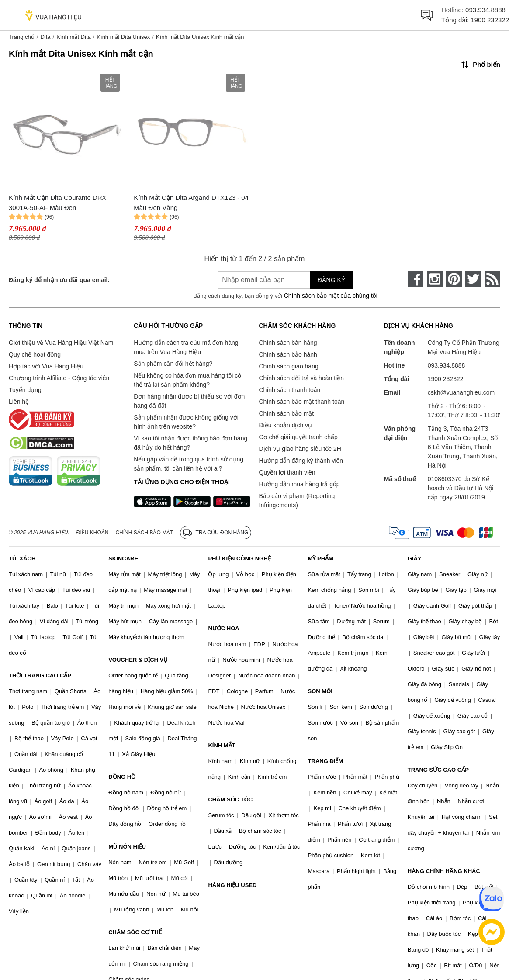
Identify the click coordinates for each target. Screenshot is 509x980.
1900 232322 (490, 20)
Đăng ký (331, 280)
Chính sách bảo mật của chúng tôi (331, 296)
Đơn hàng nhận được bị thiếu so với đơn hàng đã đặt (189, 401)
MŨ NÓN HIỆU (127, 847)
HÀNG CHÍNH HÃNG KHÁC (444, 871)
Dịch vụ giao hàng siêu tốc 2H (300, 449)
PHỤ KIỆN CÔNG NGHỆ (239, 559)
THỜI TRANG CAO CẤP (40, 676)
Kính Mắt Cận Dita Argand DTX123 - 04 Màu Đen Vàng (191, 203)
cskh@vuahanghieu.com (461, 392)
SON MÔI (320, 691)
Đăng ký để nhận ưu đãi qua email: (59, 280)
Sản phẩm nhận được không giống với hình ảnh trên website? (186, 422)
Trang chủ (22, 37)
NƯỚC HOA (223, 628)
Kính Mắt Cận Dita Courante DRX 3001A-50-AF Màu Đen (58, 203)
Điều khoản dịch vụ (286, 425)
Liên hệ (19, 402)
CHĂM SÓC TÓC (230, 799)
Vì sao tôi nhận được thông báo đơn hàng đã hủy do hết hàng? (190, 443)
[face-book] (416, 279)
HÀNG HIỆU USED (232, 885)
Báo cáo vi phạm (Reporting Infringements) (297, 500)
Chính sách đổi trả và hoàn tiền (301, 378)
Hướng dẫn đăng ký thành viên (301, 461)
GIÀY (415, 559)
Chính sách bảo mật (287, 413)
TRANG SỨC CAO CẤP (438, 770)
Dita (45, 37)
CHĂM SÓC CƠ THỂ (135, 932)
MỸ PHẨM (321, 559)
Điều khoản (93, 533)
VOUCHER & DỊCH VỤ (138, 660)
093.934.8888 (485, 10)
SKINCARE (123, 559)
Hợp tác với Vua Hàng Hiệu (46, 366)
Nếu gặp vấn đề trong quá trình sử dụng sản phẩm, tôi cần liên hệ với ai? (189, 464)
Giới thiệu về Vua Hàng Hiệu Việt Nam (61, 343)
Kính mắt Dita (74, 37)
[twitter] (473, 279)
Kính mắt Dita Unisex (123, 37)
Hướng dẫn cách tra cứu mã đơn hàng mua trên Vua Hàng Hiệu (186, 347)
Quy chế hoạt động (35, 354)
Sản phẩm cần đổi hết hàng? (173, 364)
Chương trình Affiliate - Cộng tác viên (59, 378)
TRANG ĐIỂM (326, 761)
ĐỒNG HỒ (122, 777)
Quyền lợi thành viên (287, 472)
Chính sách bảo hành (288, 354)
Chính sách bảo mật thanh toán (302, 402)
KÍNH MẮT (222, 745)
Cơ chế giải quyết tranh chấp (298, 437)
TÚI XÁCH (22, 559)
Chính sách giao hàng (289, 366)
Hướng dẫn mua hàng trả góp (300, 484)
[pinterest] (454, 279)
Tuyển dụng (25, 390)
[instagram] (435, 279)
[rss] (492, 279)
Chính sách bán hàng (288, 343)
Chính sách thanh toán (290, 390)
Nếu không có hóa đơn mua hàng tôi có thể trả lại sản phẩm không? (187, 380)
